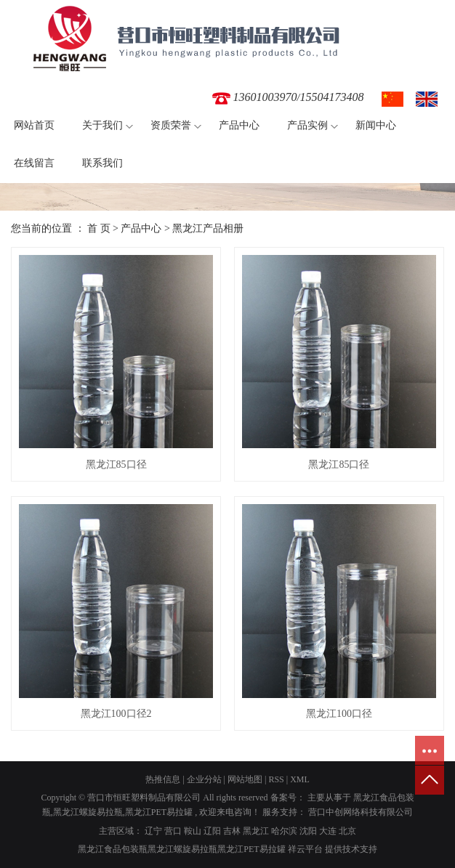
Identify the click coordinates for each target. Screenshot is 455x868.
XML (300, 779)
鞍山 (193, 831)
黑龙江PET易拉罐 (159, 812)
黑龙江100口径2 (116, 714)
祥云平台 (305, 849)
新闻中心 (376, 125)
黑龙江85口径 (116, 465)
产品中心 (239, 125)
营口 (173, 831)
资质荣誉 (171, 125)
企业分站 (204, 779)
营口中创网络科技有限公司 (359, 812)
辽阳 (212, 831)
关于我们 (102, 125)
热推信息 (163, 779)
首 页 (99, 228)
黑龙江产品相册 (208, 228)
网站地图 (245, 779)
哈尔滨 (284, 831)
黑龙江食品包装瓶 (113, 849)
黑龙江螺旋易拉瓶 (88, 812)
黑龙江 (256, 831)
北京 (347, 831)
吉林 (232, 831)
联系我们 (102, 163)
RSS (276, 779)
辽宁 (153, 831)
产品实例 (307, 125)
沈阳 (308, 831)
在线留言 (34, 163)
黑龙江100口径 (339, 714)
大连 (328, 831)
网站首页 (34, 125)
